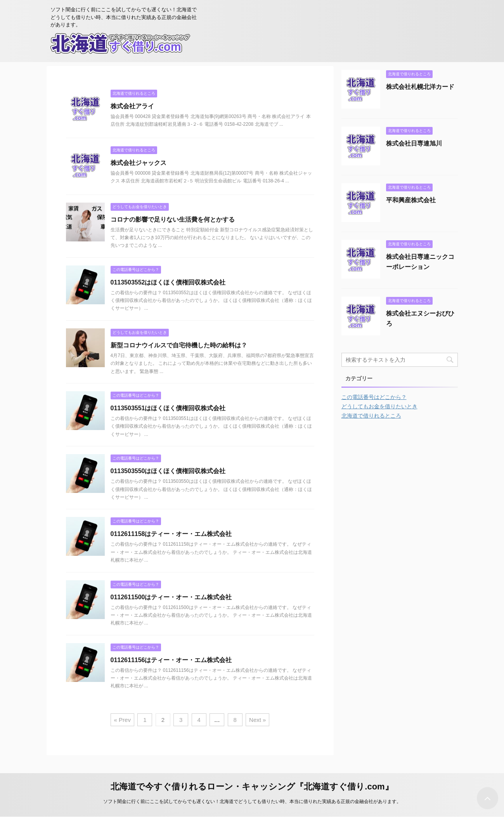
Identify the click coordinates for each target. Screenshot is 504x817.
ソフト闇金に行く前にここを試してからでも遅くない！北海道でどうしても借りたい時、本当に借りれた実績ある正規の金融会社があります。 (252, 801)
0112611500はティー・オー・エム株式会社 (171, 597)
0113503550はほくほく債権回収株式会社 (168, 471)
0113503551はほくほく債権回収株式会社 (168, 408)
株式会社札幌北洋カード (420, 87)
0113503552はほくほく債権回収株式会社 (168, 282)
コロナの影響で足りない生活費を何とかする (173, 219)
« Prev (122, 720)
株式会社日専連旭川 (414, 143)
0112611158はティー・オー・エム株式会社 (171, 534)
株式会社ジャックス (139, 163)
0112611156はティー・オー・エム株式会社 (171, 660)
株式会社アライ (132, 106)
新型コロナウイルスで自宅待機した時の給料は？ (179, 345)
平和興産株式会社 (411, 200)
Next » (257, 720)
